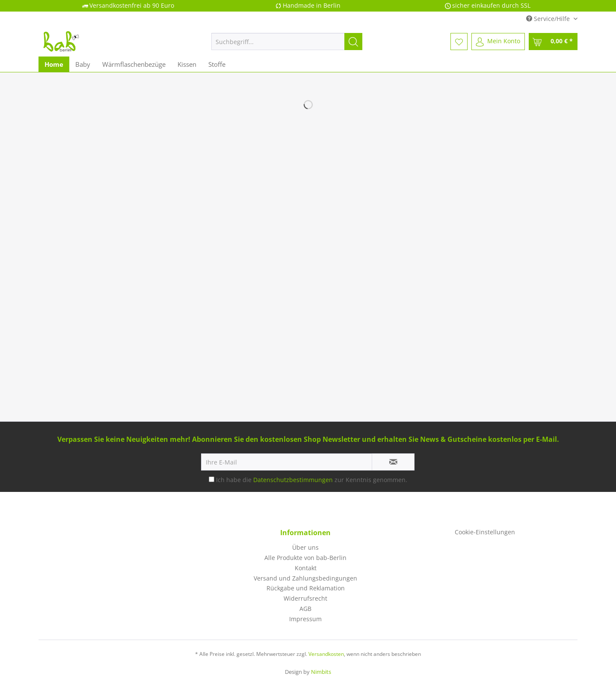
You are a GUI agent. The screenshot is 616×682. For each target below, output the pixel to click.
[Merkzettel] (459, 42)
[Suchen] (353, 42)
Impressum (305, 619)
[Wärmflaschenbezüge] (134, 64)
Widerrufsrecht (305, 598)
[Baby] (83, 64)
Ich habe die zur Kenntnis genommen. (312, 480)
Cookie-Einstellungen (485, 532)
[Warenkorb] (553, 42)
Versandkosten (326, 654)
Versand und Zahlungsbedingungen (305, 578)
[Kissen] (187, 64)
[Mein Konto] (498, 42)
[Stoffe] (217, 64)
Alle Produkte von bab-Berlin (305, 558)
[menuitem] (287, 46)
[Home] (54, 64)
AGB (305, 609)
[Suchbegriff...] (287, 42)
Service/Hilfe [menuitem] (549, 19)
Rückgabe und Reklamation (306, 588)
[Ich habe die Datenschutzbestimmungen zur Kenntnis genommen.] (212, 479)
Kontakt (306, 568)
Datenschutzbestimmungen (293, 480)
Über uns (305, 547)
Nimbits (321, 672)
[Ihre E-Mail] (287, 462)
